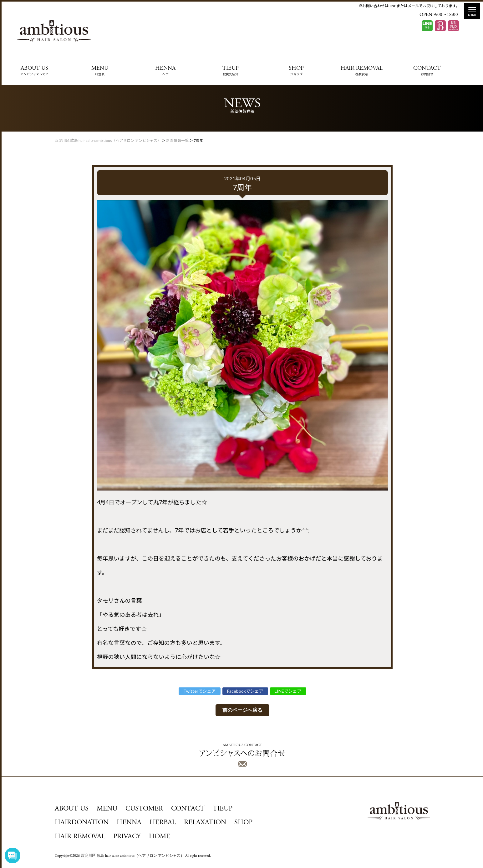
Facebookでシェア (245, 691)
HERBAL (163, 823)
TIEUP (231, 71)
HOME (160, 837)
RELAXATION (205, 823)
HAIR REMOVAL (362, 71)
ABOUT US (34, 71)
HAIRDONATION (82, 823)
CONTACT (427, 71)
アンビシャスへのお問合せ (242, 755)
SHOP (296, 71)
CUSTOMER (144, 809)
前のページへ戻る (242, 710)
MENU (100, 71)
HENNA (165, 71)
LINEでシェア (288, 691)
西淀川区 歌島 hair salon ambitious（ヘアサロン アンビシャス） (132, 856)
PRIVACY (127, 837)
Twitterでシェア (200, 691)
